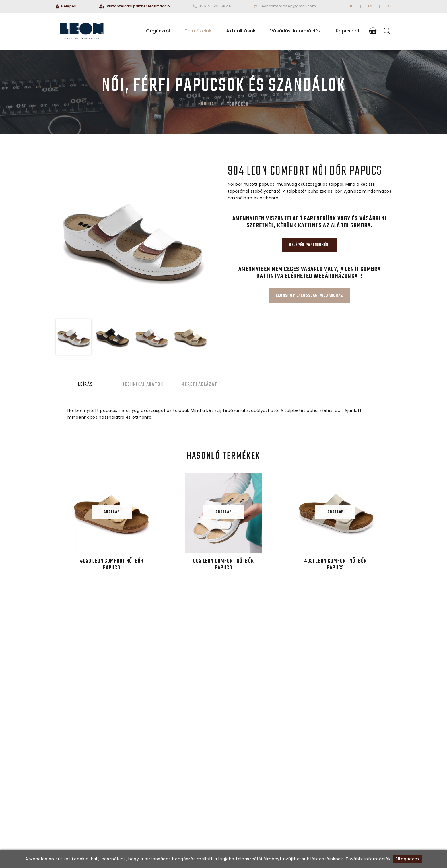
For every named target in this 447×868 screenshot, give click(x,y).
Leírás (83, 385)
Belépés (69, 6)
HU (351, 6)
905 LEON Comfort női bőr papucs (224, 566)
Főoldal (207, 104)
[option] (132, 239)
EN (370, 6)
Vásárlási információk (296, 31)
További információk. (369, 859)
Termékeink (198, 31)
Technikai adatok (137, 385)
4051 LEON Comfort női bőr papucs (335, 566)
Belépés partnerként (310, 245)
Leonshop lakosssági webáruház (310, 296)
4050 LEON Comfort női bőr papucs (112, 566)
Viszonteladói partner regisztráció (138, 6)
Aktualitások (241, 31)
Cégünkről (158, 31)
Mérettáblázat (190, 385)
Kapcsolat (348, 31)
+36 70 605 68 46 (215, 6)
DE (389, 6)
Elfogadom (407, 859)
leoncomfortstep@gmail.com (288, 6)
